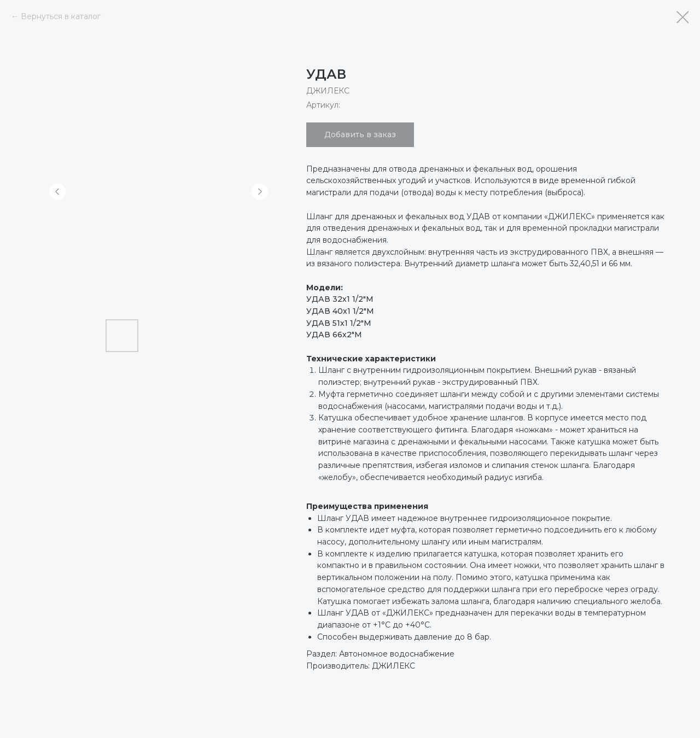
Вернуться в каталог (61, 16)
